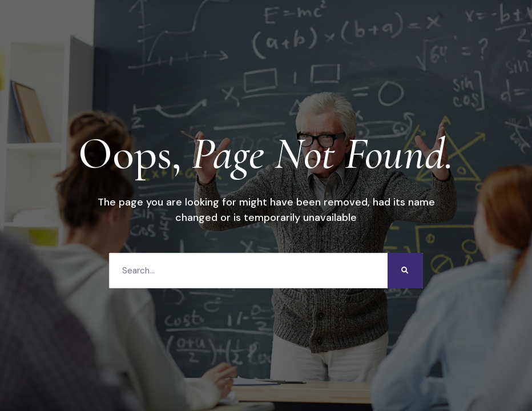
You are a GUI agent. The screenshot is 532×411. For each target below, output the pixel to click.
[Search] (405, 271)
